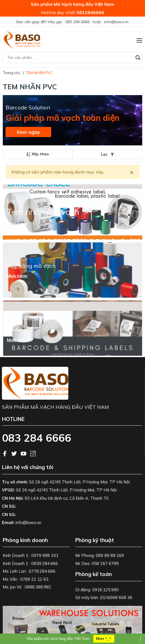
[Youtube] (24, 453)
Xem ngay (28, 132)
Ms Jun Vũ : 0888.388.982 (27, 587)
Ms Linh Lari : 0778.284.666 (29, 571)
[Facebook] (5, 453)
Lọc (108, 154)
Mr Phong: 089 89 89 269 (100, 555)
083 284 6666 (77, 22)
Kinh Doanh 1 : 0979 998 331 (31, 555)
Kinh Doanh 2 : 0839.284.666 (30, 563)
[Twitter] (15, 453)
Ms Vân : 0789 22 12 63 (26, 579)
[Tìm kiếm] (138, 57)
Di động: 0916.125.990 (97, 590)
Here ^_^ (104, 639)
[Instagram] (33, 453)
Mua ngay (17, 224)
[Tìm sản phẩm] (72, 57)
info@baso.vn (116, 22)
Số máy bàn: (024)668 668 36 (104, 597)
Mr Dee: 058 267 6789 (97, 563)
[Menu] (139, 40)
